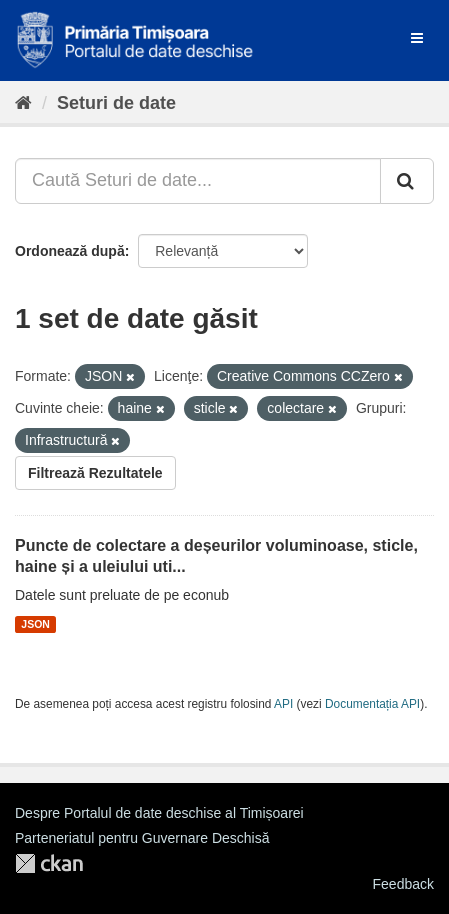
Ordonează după (70, 251)
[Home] (23, 103)
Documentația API (372, 704)
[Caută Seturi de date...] (198, 181)
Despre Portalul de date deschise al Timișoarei (159, 813)
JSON (35, 624)
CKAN (49, 863)
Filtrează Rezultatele (95, 473)
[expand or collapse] (417, 38)
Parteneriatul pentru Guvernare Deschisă (142, 838)
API (283, 704)
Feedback (403, 884)
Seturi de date (116, 103)
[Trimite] (407, 181)
